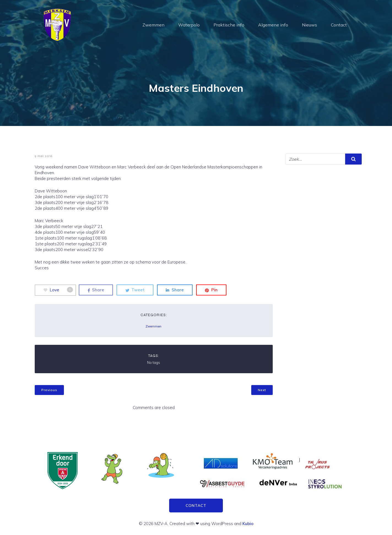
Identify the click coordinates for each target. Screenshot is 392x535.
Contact (339, 25)
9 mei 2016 (44, 156)
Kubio (248, 524)
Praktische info (229, 25)
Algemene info (273, 25)
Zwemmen (153, 25)
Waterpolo (189, 25)
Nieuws (309, 25)
